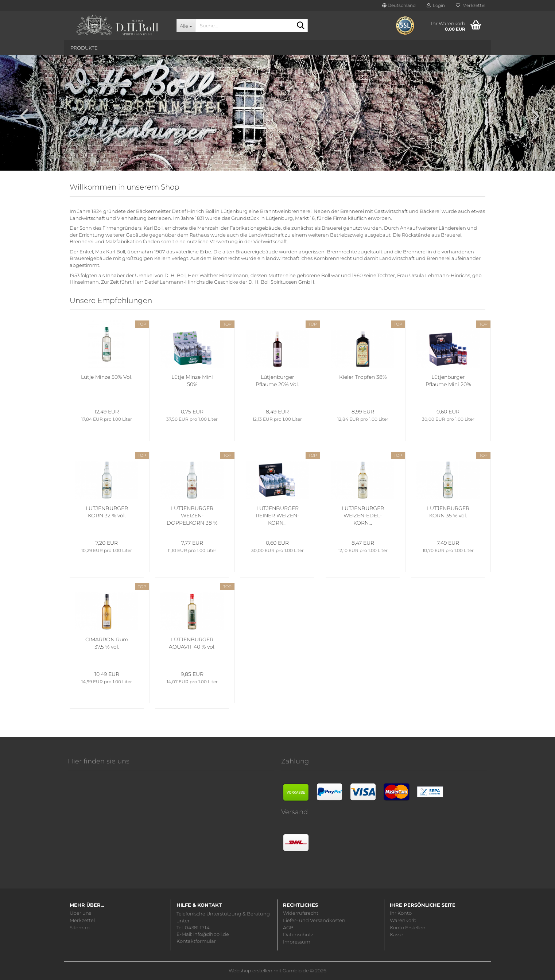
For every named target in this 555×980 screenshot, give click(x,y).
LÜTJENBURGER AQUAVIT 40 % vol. (192, 643)
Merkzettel (471, 5)
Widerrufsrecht (301, 913)
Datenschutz (298, 935)
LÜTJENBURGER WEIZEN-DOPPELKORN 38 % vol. (192, 516)
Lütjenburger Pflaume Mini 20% (448, 381)
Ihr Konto (401, 913)
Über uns (80, 913)
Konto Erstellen (408, 928)
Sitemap (80, 928)
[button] (399, 5)
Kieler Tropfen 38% (363, 377)
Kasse (397, 935)
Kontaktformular (196, 941)
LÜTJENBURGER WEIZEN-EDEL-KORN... (363, 516)
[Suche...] (186, 26)
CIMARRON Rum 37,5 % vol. (107, 643)
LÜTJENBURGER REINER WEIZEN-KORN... (277, 516)
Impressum (297, 942)
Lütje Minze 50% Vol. (107, 377)
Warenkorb (403, 920)
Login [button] (436, 5)
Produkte (84, 48)
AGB (288, 928)
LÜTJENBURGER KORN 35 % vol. (448, 512)
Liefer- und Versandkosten (314, 920)
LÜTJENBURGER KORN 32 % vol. (107, 512)
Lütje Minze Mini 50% (192, 381)
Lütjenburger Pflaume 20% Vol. (277, 381)
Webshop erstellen (251, 971)
